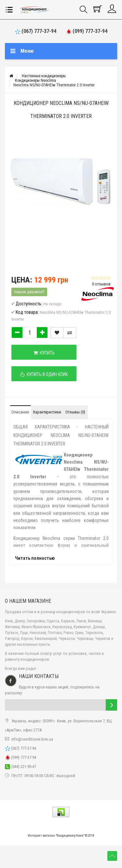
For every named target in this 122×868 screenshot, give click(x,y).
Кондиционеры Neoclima (35, 80)
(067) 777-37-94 (36, 31)
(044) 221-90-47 (20, 767)
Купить (44, 353)
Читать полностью (35, 558)
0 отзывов (101, 284)
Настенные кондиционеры (44, 76)
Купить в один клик (44, 374)
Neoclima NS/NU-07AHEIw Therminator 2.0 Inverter (54, 85)
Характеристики (47, 412)
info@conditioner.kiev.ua (32, 739)
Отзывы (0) (75, 412)
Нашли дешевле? (29, 292)
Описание (20, 412)
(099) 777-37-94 (87, 31)
